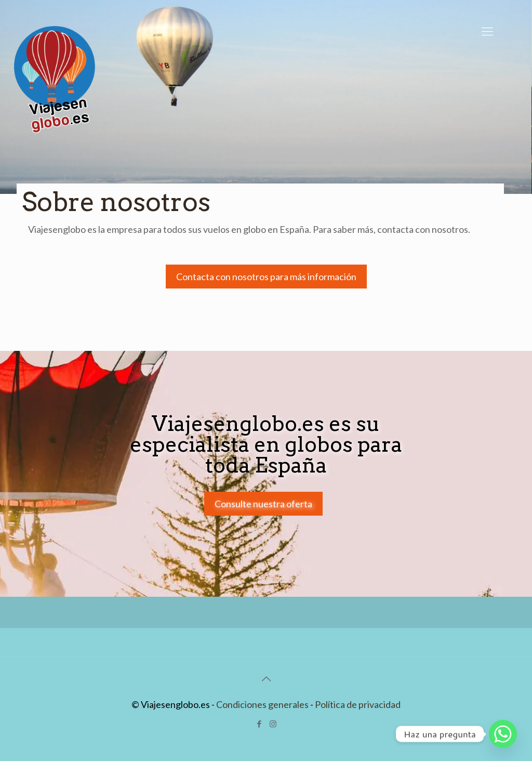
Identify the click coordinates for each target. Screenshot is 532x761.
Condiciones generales (262, 704)
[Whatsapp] (503, 734)
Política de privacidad (358, 704)
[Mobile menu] (487, 31)
